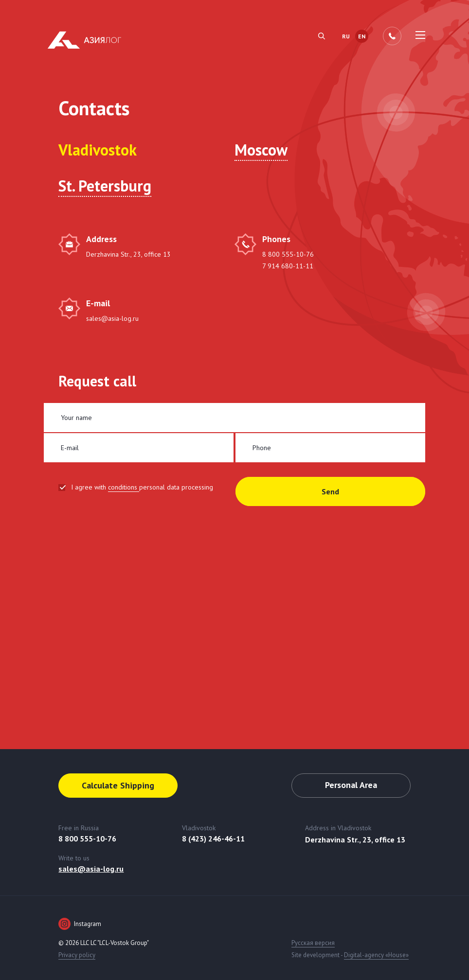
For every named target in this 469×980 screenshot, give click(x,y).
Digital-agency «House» (376, 955)
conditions (124, 487)
